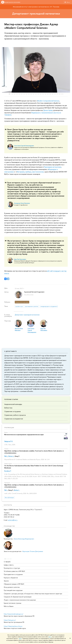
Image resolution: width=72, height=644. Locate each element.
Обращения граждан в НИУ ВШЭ (14, 584)
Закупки (6, 581)
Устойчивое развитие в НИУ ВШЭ (14, 571)
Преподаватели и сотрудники (13, 574)
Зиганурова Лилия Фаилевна (22, 203)
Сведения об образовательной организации (18, 597)
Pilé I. (6, 456)
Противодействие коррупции (13, 590)
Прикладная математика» (53, 167)
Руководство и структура (12, 568)
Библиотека (8, 408)
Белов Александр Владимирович (24, 539)
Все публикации (9, 498)
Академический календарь (13, 404)
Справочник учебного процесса (15, 415)
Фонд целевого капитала (12, 587)
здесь (50, 637)
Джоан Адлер (48, 110)
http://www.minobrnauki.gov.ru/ (14, 614)
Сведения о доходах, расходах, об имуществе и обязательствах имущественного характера (33, 594)
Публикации (9, 428)
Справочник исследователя (14, 419)
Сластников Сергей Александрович (24, 146)
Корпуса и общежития (11, 578)
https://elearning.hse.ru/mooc (13, 626)
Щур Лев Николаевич (20, 259)
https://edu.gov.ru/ (10, 620)
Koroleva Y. (8, 471)
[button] (4, 70)
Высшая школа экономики (12, 2)
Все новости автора (29, 294)
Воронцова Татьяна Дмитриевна (33, 551)
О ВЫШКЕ (7, 562)
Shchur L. (11, 456)
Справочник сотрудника (12, 411)
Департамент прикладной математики (36, 14)
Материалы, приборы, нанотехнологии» (30, 172)
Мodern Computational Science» (48, 101)
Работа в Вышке (9, 606)
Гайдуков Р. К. (9, 441)
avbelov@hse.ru (13, 520)
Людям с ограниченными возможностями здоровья (20, 600)
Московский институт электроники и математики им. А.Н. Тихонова (36, 7)
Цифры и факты (9, 565)
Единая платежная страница (13, 603)
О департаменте (10, 351)
